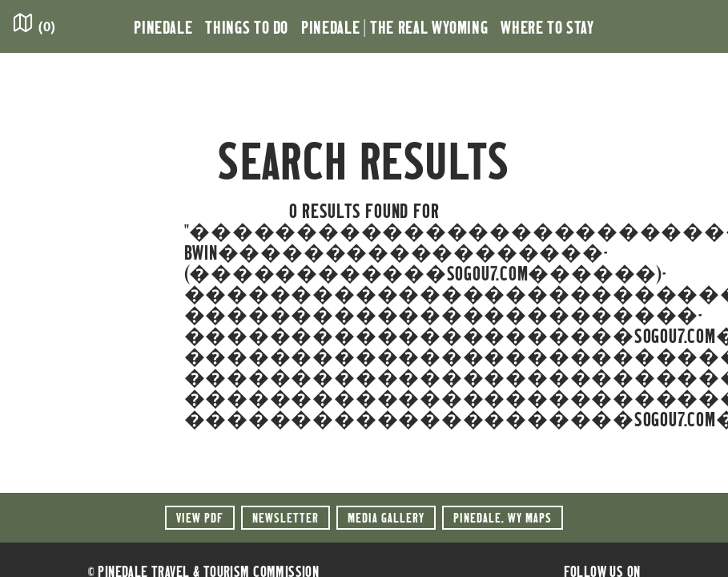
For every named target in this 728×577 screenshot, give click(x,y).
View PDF (200, 517)
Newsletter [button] (286, 517)
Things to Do (247, 26)
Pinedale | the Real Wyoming (394, 26)
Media (386, 517)
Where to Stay (547, 26)
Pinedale (163, 26)
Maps (503, 517)
